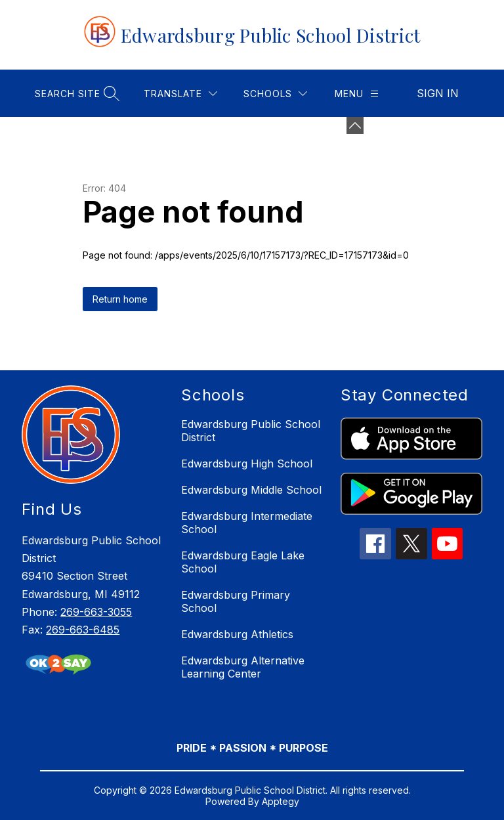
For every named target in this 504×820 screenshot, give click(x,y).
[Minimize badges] (355, 125)
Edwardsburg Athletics (237, 634)
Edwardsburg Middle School (251, 490)
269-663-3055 (96, 612)
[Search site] (75, 94)
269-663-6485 (83, 630)
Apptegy (281, 801)
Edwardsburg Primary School (236, 601)
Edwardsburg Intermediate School (247, 523)
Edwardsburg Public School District (251, 431)
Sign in (438, 93)
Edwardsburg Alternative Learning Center (243, 667)
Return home (120, 299)
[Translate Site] (180, 94)
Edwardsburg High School (247, 464)
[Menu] (357, 94)
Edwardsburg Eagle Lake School (243, 562)
